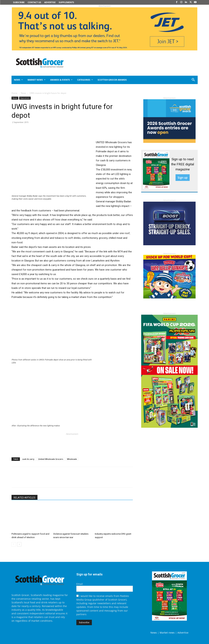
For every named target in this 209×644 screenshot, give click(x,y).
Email (80, 584)
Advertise (183, 633)
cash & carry (28, 459)
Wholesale (72, 459)
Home (14, 93)
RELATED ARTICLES (24, 498)
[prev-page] (14, 544)
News (23, 93)
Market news (167, 633)
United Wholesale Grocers (51, 459)
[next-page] (19, 544)
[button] (181, 80)
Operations (25, 98)
